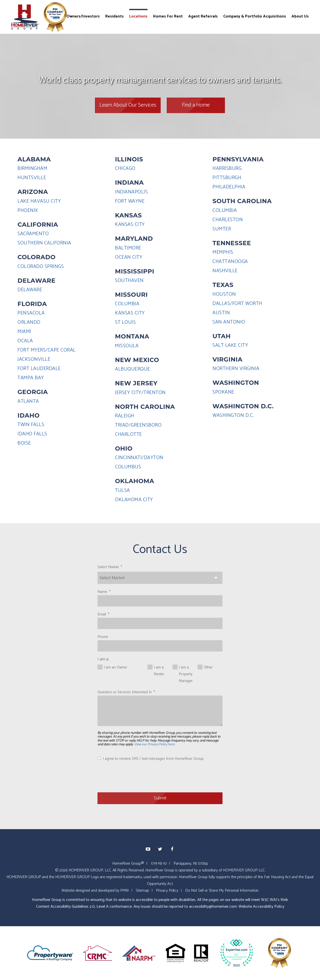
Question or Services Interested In (125, 692)
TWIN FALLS (31, 425)
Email (102, 614)
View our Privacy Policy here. (154, 744)
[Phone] (160, 646)
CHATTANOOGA (230, 262)
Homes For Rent (168, 16)
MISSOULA (127, 346)
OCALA (25, 341)
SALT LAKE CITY (230, 345)
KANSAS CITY (130, 225)
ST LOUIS (125, 322)
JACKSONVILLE (34, 359)
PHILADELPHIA (229, 187)
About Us (300, 16)
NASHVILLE (225, 271)
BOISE (24, 443)
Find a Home (196, 105)
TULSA (122, 491)
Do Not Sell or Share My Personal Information (222, 891)
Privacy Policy (167, 891)
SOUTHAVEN (129, 281)
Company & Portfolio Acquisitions (255, 16)
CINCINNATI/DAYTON (139, 458)
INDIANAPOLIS (131, 192)
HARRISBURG (227, 169)
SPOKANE (223, 392)
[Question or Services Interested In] (160, 711)
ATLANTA (28, 401)
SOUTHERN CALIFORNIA (44, 243)
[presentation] (135, 776)
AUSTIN (221, 313)
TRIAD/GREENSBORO (138, 425)
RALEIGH (125, 416)
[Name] (160, 601)
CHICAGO (125, 169)
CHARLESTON (228, 220)
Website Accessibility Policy (261, 907)
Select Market (108, 567)
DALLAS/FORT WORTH (237, 304)
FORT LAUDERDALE (39, 369)
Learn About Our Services (128, 105)
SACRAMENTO (33, 234)
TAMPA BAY (31, 378)
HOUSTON (224, 294)
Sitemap (142, 891)
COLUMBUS (128, 467)
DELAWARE (30, 290)
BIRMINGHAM (32, 169)
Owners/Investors (83, 16)
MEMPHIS (223, 252)
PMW (124, 891)
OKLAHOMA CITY (134, 500)
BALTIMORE (128, 248)
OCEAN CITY (129, 257)
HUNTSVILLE (32, 178)
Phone (103, 637)
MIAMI (24, 332)
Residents (114, 16)
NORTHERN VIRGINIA (236, 369)
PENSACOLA (31, 313)
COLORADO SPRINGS (41, 267)
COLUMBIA (127, 304)
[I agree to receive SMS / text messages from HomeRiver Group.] (99, 758)
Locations (138, 16)
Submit (160, 798)
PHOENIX (28, 211)
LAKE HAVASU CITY (39, 201)
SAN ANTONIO (229, 322)
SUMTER (222, 229)
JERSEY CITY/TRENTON (140, 393)
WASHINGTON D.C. (233, 415)
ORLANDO (29, 322)
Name (102, 592)
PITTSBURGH (227, 178)
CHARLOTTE (128, 434)
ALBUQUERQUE (133, 369)
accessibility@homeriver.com (213, 907)
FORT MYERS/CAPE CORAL (47, 350)
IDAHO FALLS (32, 434)
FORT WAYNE (130, 201)
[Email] (160, 623)
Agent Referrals (203, 16)
